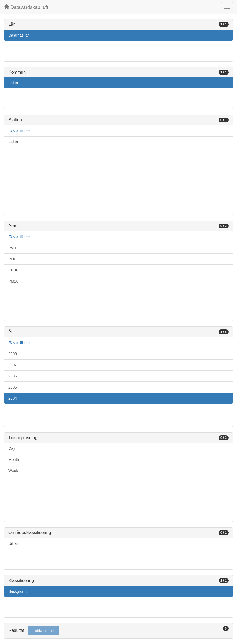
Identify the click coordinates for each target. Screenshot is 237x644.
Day (12, 448)
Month (14, 459)
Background (19, 591)
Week (13, 471)
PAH (12, 248)
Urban (14, 543)
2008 (13, 354)
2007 (13, 365)
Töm (25, 343)
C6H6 (13, 270)
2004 (13, 398)
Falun (13, 83)
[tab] (119, 631)
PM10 (13, 281)
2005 (13, 387)
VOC (12, 259)
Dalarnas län (19, 35)
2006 (13, 376)
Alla (13, 131)
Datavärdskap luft (26, 7)
